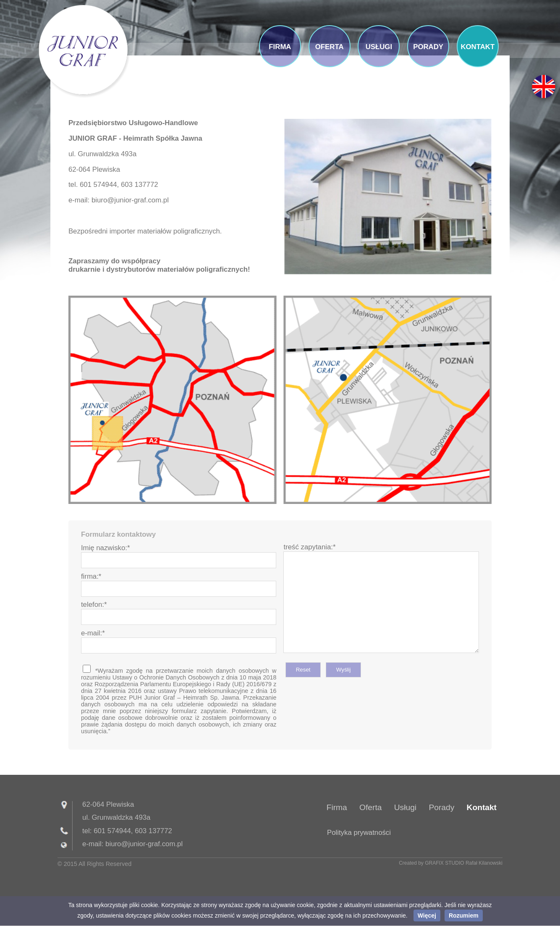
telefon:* (94, 605)
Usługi (405, 807)
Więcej (427, 916)
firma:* (91, 576)
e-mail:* (93, 633)
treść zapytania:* (309, 547)
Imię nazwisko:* (106, 548)
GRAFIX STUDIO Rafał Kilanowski (464, 863)
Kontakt (482, 807)
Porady (441, 807)
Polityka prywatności (359, 833)
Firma (337, 807)
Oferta (370, 807)
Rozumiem (464, 916)
